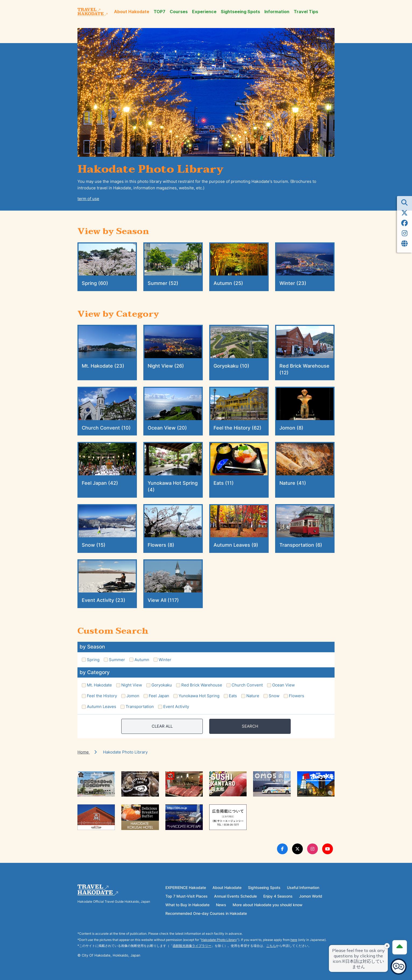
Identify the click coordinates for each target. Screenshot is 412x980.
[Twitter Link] (297, 849)
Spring (93, 660)
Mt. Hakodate (99, 685)
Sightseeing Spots (240, 12)
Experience (204, 12)
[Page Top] (399, 947)
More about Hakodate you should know (268, 905)
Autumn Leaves (102, 707)
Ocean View (283, 685)
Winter (165, 660)
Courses (179, 12)
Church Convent (247, 685)
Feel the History (102, 696)
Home (84, 752)
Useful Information (303, 887)
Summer (117, 660)
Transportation (140, 707)
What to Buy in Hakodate (187, 905)
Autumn (142, 660)
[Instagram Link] (312, 849)
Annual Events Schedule (235, 896)
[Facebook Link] (282, 849)
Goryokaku (162, 685)
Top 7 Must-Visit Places (187, 896)
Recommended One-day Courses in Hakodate (206, 913)
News (221, 905)
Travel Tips (306, 12)
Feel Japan (159, 696)
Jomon (133, 696)
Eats (233, 696)
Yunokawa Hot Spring (199, 696)
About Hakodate (132, 12)
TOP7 (159, 12)
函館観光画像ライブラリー (192, 946)
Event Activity (176, 707)
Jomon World (311, 896)
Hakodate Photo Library (219, 940)
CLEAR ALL (162, 726)
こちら (271, 946)
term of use (88, 199)
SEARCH (250, 726)
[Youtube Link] (328, 849)
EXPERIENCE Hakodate (186, 887)
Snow (274, 696)
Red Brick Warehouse (202, 685)
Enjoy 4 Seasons (278, 896)
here (294, 940)
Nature (253, 696)
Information (277, 12)
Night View (132, 685)
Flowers (296, 696)
